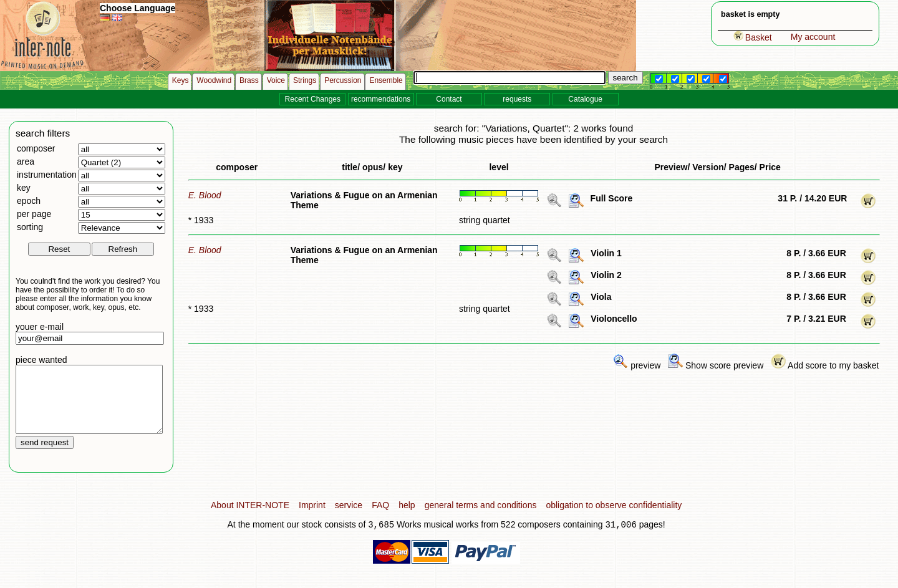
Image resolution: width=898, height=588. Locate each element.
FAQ (380, 518)
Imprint (312, 518)
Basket (753, 37)
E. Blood (205, 195)
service (349, 518)
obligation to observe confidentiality (614, 518)
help (407, 518)
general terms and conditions (481, 518)
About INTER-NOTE (250, 518)
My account (813, 37)
